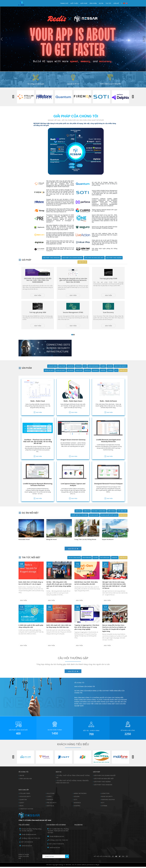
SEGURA (110, 371)
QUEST (22, 804)
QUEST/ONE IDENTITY (121, 371)
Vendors (115, 560)
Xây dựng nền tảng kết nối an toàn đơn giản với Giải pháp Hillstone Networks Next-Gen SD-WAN (73, 281)
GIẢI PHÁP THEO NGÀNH (114, 258)
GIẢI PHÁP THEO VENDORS (51, 258)
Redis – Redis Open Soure (73, 406)
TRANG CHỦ (64, 3)
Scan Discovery (108, 316)
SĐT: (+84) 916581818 (56, 845)
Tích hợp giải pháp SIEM (38, 316)
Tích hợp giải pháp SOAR (108, 279)
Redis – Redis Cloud (38, 406)
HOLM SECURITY (61, 375)
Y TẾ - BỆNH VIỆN (122, 516)
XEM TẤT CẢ (73, 673)
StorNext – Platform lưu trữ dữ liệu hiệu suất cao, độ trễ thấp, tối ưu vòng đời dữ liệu (38, 446)
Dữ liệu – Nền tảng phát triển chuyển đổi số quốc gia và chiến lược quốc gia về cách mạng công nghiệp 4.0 (59, 588)
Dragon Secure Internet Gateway (73, 445)
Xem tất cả (82, 262)
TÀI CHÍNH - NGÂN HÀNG (99, 516)
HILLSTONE (62, 371)
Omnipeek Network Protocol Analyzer (108, 489)
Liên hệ (22, 777)
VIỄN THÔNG (112, 516)
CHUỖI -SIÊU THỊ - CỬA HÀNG (79, 520)
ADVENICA (95, 375)
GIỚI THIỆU (74, 3)
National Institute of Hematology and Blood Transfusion (84, 543)
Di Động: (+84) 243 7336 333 (58, 841)
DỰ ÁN (101, 3)
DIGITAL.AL (50, 807)
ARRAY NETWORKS (94, 371)
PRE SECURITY (52, 804)
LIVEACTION (79, 375)
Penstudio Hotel (106, 542)
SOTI (85, 371)
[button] (72, 339)
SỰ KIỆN (96, 560)
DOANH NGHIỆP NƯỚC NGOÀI (109, 520)
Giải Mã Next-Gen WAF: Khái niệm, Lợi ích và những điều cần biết (86, 586)
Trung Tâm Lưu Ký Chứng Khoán (28, 542)
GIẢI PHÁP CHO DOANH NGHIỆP (72, 258)
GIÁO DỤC (78, 516)
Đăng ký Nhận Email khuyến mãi (24, 858)
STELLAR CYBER (52, 371)
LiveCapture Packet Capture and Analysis (73, 489)
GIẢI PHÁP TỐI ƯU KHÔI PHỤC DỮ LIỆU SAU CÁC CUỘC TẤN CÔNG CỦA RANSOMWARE (38, 281)
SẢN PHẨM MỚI (87, 560)
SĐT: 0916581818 (26, 843)
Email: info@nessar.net (28, 836)
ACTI (116, 375)
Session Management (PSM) (73, 316)
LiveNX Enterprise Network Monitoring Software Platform (38, 489)
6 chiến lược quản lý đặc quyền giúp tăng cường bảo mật (31, 628)
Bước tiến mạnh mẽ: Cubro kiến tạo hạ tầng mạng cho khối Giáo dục (59, 628)
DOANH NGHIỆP (94, 520)
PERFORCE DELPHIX (108, 801)
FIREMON (78, 371)
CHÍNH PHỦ (87, 516)
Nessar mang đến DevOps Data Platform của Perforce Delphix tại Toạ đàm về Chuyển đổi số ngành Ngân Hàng (114, 630)
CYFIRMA (110, 375)
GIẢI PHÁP (84, 3)
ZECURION (70, 375)
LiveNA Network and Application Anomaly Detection (108, 445)
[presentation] (13, 97)
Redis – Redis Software (108, 406)
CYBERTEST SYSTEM (26, 810)
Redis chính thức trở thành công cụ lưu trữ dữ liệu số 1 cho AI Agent (31, 586)
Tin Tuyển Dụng (105, 560)
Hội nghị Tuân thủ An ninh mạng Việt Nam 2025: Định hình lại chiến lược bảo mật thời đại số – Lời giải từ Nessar (114, 588)
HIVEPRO (103, 375)
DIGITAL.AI (87, 375)
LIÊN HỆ (116, 3)
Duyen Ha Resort (50, 542)
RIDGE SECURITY (49, 375)
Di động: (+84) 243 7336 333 (30, 839)
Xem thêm (38, 298)
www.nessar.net (26, 847)
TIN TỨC (108, 3)
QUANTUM (71, 371)
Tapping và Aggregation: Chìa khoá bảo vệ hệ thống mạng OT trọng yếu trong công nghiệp (87, 629)
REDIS (21, 807)
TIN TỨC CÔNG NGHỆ (74, 560)
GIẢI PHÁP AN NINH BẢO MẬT (94, 258)
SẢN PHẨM (93, 3)
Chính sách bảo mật (26, 780)
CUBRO (103, 371)
